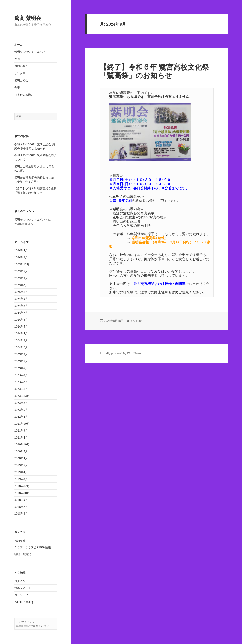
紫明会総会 (21, 80)
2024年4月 (21, 333)
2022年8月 (21, 403)
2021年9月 (21, 431)
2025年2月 (21, 285)
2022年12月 (22, 396)
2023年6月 (21, 361)
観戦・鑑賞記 (23, 554)
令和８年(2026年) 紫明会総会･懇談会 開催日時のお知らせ (35, 146)
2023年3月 (21, 375)
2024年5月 (21, 327)
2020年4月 (21, 458)
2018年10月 (22, 493)
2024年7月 (21, 313)
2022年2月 (21, 417)
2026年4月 (21, 250)
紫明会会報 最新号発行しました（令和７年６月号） (34, 179)
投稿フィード (23, 588)
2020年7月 (21, 451)
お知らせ (20, 540)
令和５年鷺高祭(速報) (149, 238)
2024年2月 (21, 347)
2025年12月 (22, 264)
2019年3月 (21, 479)
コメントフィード (25, 595)
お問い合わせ (23, 66)
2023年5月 (21, 368)
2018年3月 (21, 514)
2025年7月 (21, 271)
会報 (17, 87)
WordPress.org (24, 602)
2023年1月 (21, 389)
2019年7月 (21, 465)
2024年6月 (21, 320)
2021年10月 (22, 424)
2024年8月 (21, 306)
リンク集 (20, 73)
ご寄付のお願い (24, 95)
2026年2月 (21, 257)
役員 (17, 59)
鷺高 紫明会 (28, 18)
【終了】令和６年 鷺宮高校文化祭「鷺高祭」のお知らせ (154, 71)
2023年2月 (21, 382)
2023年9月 (21, 354)
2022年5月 (21, 410)
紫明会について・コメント (31, 52)
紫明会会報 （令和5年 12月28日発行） (162, 242)
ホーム (18, 44)
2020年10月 (22, 444)
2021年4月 (21, 437)
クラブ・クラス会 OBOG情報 (33, 547)
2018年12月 (22, 486)
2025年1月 (21, 292)
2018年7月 (21, 507)
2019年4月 (21, 472)
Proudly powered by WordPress (120, 353)
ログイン (20, 581)
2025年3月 (21, 278)
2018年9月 (21, 500)
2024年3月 (21, 340)
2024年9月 (21, 299)
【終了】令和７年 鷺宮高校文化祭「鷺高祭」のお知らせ (35, 191)
